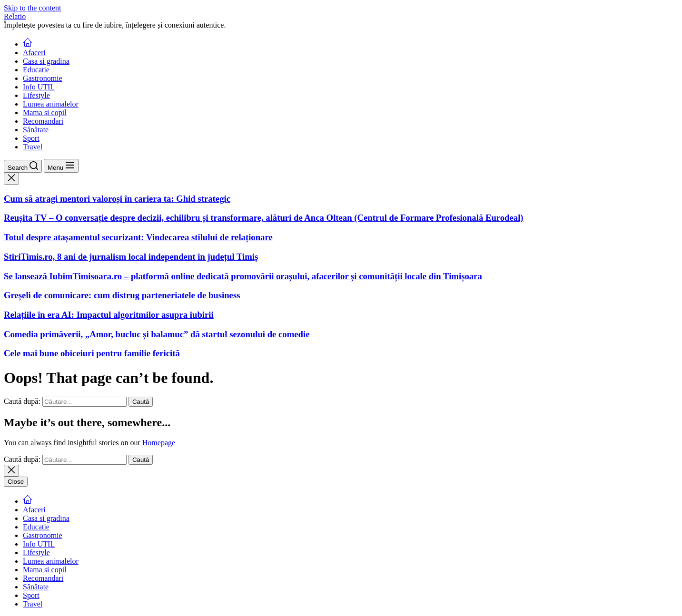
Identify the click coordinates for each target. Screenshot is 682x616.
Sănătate (36, 130)
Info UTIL (39, 87)
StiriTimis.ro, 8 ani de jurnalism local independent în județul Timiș (131, 257)
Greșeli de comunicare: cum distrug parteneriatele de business (122, 295)
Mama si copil (45, 112)
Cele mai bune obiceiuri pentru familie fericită (92, 353)
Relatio (15, 16)
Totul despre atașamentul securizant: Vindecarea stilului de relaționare (138, 237)
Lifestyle (36, 95)
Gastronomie (43, 78)
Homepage (159, 443)
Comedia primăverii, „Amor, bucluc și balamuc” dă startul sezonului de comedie (157, 334)
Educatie (36, 70)
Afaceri (34, 53)
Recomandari (43, 121)
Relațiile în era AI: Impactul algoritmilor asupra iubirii (109, 315)
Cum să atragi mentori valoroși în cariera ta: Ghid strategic (117, 199)
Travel (33, 147)
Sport (31, 138)
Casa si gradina (46, 61)
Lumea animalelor (51, 104)
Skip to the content (32, 8)
